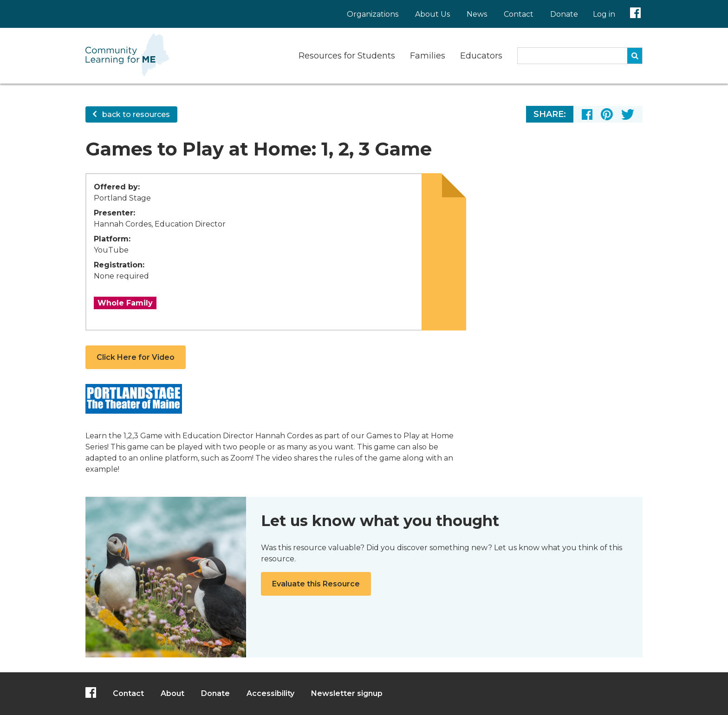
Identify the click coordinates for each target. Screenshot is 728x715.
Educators (481, 56)
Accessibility (270, 693)
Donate (564, 14)
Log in (604, 14)
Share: (550, 114)
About (172, 693)
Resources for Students (347, 56)
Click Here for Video (136, 357)
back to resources (131, 114)
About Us (432, 14)
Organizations (373, 14)
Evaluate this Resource (316, 584)
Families (428, 56)
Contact (519, 14)
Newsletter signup (347, 693)
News (477, 14)
